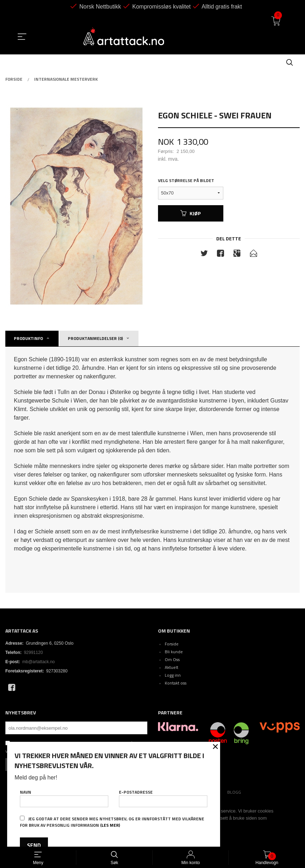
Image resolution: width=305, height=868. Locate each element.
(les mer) (110, 825)
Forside (172, 644)
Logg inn (173, 675)
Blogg (234, 792)
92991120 (33, 653)
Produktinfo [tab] (28, 338)
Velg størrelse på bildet (186, 181)
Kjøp (190, 213)
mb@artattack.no (39, 662)
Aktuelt (171, 667)
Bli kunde (174, 652)
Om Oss (172, 659)
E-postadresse (163, 797)
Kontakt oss (176, 683)
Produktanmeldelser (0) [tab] (95, 338)
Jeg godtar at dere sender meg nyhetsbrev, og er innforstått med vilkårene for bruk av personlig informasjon (112, 822)
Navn (64, 797)
